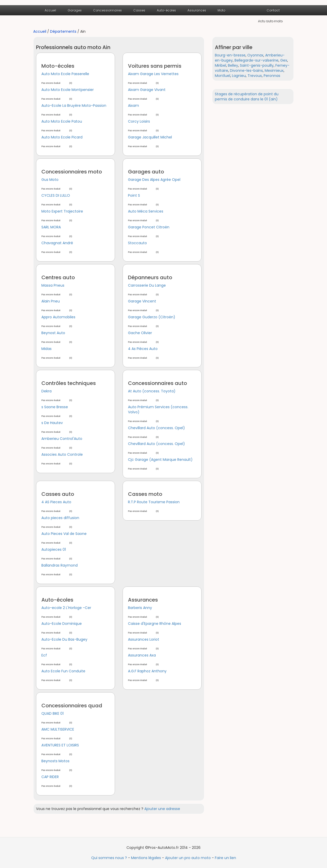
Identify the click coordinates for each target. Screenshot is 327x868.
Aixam (133, 105)
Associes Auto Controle (62, 454)
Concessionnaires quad (72, 706)
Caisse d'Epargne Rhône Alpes (155, 624)
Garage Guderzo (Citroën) (152, 317)
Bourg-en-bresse (230, 55)
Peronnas (272, 76)
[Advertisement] (250, 186)
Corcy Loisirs (139, 121)
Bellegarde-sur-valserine (256, 60)
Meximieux (274, 71)
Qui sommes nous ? (109, 858)
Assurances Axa (142, 655)
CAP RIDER (50, 777)
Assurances (197, 10)
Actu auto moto (270, 21)
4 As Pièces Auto (143, 349)
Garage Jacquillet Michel (150, 137)
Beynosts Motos (55, 761)
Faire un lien (225, 858)
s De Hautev (52, 423)
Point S (134, 195)
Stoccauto (137, 243)
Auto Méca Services (146, 211)
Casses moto (145, 494)
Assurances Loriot (144, 639)
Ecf (44, 655)
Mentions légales (146, 858)
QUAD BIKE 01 (52, 713)
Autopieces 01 (54, 549)
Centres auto (58, 277)
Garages (75, 10)
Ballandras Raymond (60, 565)
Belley (233, 65)
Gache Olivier (140, 333)
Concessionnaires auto (157, 383)
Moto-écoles (58, 66)
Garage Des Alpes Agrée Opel (154, 180)
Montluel (223, 76)
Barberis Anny (140, 608)
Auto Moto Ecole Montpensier (68, 90)
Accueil (50, 10)
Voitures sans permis (155, 66)
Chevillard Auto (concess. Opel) (156, 428)
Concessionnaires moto (72, 172)
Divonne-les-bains (246, 71)
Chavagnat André (57, 243)
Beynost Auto (53, 333)
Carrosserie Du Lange (147, 285)
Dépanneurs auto (150, 277)
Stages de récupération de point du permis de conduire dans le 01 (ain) (247, 97)
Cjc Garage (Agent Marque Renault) (160, 460)
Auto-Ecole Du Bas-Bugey (64, 639)
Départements (63, 31)
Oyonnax (255, 55)
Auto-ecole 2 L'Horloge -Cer (66, 608)
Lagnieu (239, 76)
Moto (221, 10)
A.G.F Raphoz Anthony (147, 671)
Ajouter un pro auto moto (188, 858)
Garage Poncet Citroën (149, 227)
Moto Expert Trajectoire (62, 211)
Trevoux (255, 76)
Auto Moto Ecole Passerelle (65, 74)
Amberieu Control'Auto (62, 439)
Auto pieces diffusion (60, 518)
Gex (284, 60)
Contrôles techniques (69, 383)
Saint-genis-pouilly (257, 65)
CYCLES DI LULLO (56, 195)
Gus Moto (50, 180)
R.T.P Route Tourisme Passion (154, 502)
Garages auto (146, 172)
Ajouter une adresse (162, 809)
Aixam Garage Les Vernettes (153, 74)
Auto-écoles (166, 10)
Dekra (46, 391)
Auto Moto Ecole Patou (62, 121)
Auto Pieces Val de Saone (64, 534)
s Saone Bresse (55, 407)
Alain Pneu (51, 301)
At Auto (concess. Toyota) (152, 391)
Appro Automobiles (58, 317)
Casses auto (58, 494)
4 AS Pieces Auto (56, 502)
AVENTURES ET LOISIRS (60, 745)
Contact (273, 10)
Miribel (220, 65)
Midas (46, 349)
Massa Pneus (53, 285)
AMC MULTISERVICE (58, 729)
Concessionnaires (108, 10)
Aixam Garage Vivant (147, 90)
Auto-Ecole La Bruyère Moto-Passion (74, 105)
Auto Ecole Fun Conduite (63, 671)
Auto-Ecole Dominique (62, 624)
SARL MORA (51, 227)
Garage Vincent (142, 301)
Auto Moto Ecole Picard (62, 137)
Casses (139, 10)
